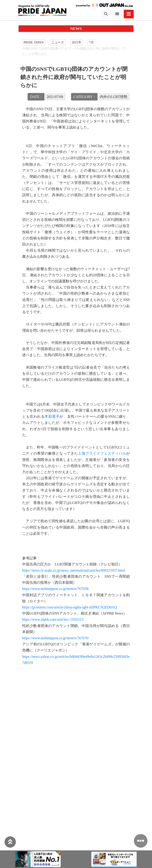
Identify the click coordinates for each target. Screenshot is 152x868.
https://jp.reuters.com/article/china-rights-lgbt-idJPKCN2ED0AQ (70, 607)
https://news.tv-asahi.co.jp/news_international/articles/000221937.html (74, 570)
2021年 (77, 42)
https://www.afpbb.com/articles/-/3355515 (53, 619)
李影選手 (52, 416)
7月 (91, 42)
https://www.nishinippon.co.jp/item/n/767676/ (56, 638)
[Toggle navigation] (106, 14)
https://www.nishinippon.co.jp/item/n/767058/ (56, 589)
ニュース (58, 42)
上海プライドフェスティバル (102, 453)
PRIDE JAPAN (34, 42)
